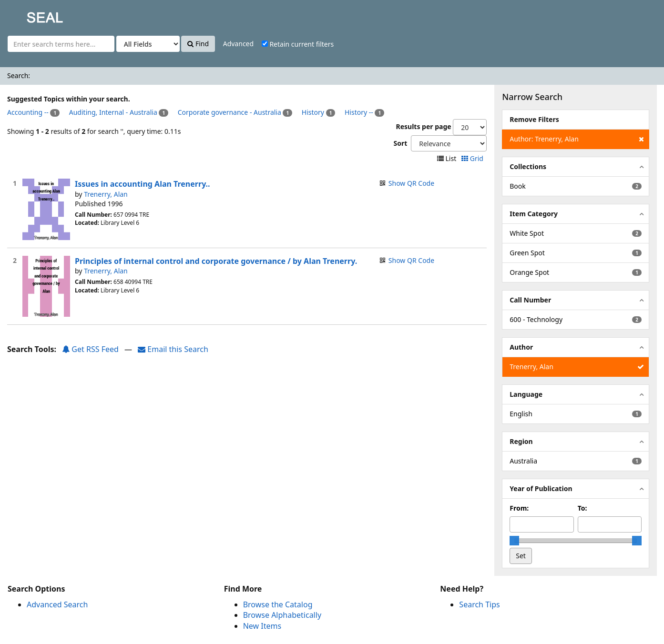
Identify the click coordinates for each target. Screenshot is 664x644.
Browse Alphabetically (282, 615)
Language (526, 394)
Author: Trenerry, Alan (577, 139)
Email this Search (173, 349)
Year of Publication (541, 488)
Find (198, 44)
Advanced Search (57, 604)
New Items (262, 626)
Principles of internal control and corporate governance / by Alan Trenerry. (216, 261)
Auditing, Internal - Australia (113, 112)
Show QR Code (411, 183)
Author (521, 347)
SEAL (26, 15)
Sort (400, 143)
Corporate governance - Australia (230, 112)
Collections (528, 166)
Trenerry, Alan (106, 194)
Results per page (423, 126)
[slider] (514, 541)
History (313, 112)
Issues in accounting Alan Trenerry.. (143, 184)
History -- (359, 112)
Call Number (530, 300)
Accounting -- (28, 112)
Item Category (534, 214)
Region (521, 441)
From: (519, 508)
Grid (473, 158)
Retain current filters (298, 44)
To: (582, 508)
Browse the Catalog (278, 604)
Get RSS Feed (90, 349)
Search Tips (479, 604)
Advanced (238, 44)
